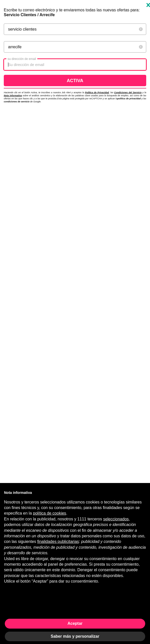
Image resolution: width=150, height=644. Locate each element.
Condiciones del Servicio (128, 93)
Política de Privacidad (97, 93)
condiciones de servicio (17, 102)
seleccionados (116, 519)
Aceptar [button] (75, 623)
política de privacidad (129, 99)
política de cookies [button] (50, 513)
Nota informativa (13, 96)
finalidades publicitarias (58, 542)
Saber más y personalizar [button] (75, 636)
